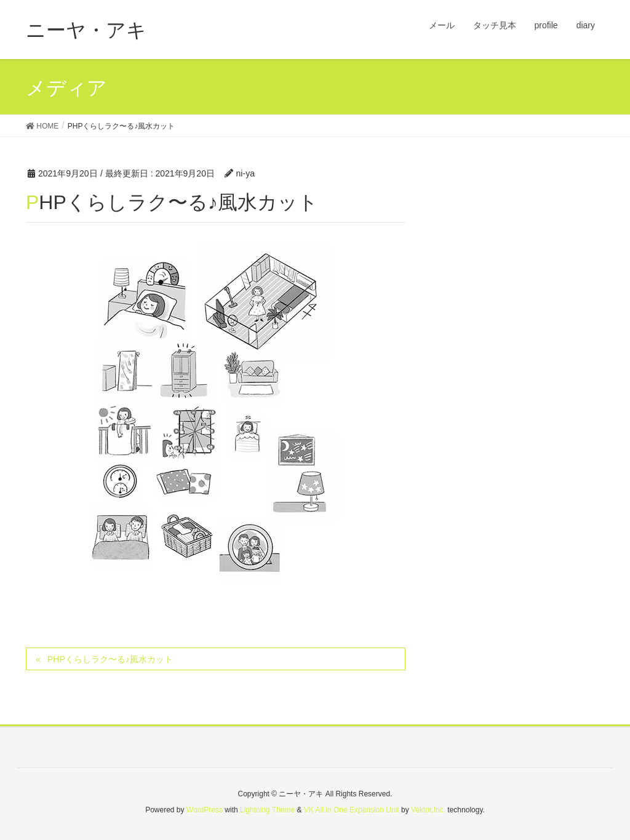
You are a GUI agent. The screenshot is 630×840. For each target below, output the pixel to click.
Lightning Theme (267, 810)
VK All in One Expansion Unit (352, 810)
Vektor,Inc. (428, 810)
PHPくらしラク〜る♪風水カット (110, 659)
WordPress (205, 810)
